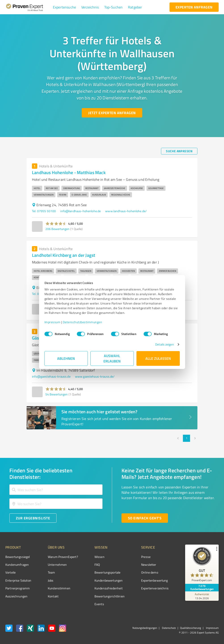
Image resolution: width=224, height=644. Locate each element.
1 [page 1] (186, 438)
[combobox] (56, 490)
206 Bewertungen (57, 229)
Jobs (51, 580)
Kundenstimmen (59, 588)
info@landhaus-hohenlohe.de (81, 211)
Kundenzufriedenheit (109, 588)
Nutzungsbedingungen (145, 628)
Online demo (150, 572)
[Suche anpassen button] (179, 151)
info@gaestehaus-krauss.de (51, 376)
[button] (64, 7)
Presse (146, 557)
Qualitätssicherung (191, 628)
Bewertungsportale (108, 572)
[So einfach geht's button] (145, 518)
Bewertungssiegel (18, 557)
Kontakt (53, 596)
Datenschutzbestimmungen (83, 322)
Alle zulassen (158, 358)
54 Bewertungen (57, 394)
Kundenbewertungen (109, 580)
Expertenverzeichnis (155, 588)
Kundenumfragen (17, 565)
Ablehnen (66, 358)
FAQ (97, 565)
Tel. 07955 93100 (44, 211)
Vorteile (10, 572)
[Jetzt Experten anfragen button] (112, 113)
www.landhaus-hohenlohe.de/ (126, 211)
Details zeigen (164, 344)
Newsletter (149, 565)
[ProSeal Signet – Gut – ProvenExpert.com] (202, 565)
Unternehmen (57, 565)
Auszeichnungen (16, 596)
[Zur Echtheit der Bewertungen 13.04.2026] (202, 596)
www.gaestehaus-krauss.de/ (95, 376)
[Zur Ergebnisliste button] (33, 518)
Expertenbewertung (155, 580)
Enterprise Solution (18, 580)
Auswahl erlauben (112, 358)
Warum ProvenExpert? (63, 557)
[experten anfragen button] (194, 7)
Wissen (99, 557)
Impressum (52, 322)
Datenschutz (169, 628)
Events (99, 604)
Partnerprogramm (18, 588)
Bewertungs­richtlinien (110, 596)
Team (51, 572)
